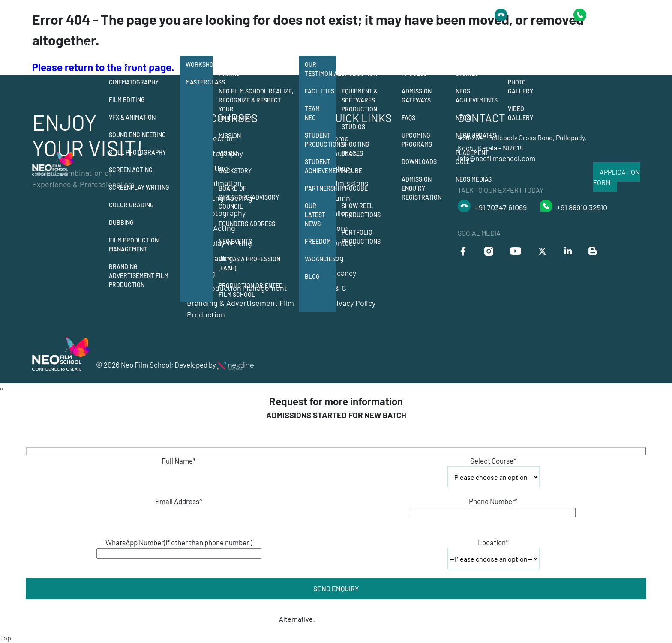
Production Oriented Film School (251, 290)
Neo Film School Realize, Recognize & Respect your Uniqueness (256, 105)
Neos (463, 118)
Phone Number (493, 501)
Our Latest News (315, 215)
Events (518, 64)
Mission (230, 136)
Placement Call (472, 157)
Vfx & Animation (132, 117)
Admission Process (417, 69)
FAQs (408, 118)
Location (493, 542)
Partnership (320, 188)
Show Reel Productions (361, 210)
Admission (417, 45)
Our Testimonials (320, 69)
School (231, 45)
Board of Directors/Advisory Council (249, 197)
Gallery (521, 45)
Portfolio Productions (361, 237)
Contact (561, 45)
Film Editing (127, 100)
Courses (123, 45)
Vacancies (320, 259)
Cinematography (134, 82)
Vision (228, 153)
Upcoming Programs (417, 140)
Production (360, 45)
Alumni (467, 45)
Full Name (179, 461)
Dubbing (121, 223)
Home (88, 45)
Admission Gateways (417, 96)
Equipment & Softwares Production (360, 100)
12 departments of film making (253, 69)
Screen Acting (131, 170)
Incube (352, 171)
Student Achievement (320, 166)
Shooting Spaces (355, 149)
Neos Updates (476, 135)
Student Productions (320, 140)
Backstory (235, 171)
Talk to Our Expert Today (435, 15)
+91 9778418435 (615, 15)
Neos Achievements (477, 96)
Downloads (419, 162)
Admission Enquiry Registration (421, 188)
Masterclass (199, 82)
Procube (355, 188)
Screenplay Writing (139, 187)
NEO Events (235, 241)
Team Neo (312, 113)
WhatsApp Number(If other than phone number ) (179, 542)
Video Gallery (520, 113)
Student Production (359, 69)
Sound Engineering (137, 135)
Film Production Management (134, 245)
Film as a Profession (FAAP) (249, 263)
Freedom (318, 241)
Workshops (199, 64)
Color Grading (131, 205)
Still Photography (137, 152)
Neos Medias (474, 179)
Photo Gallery (520, 87)
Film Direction (131, 64)
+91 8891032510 (536, 15)
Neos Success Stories (476, 69)
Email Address (179, 501)
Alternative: (297, 619)
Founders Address (247, 224)
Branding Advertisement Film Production (139, 276)
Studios (353, 127)
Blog (312, 277)
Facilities (319, 91)
